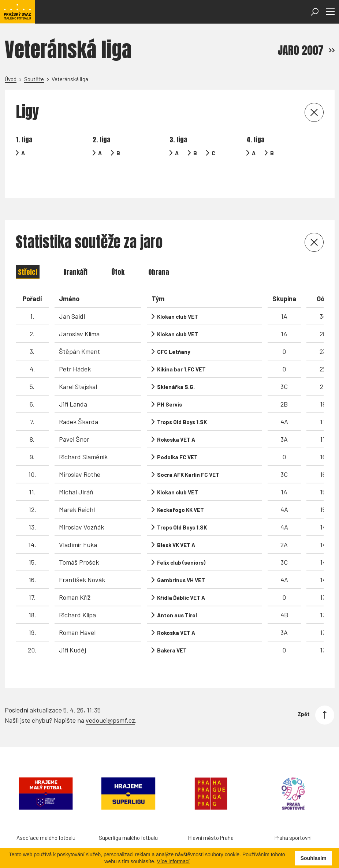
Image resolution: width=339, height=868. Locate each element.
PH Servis (169, 386)
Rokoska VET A (176, 421)
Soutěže (34, 79)
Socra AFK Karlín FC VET (188, 456)
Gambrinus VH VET (181, 562)
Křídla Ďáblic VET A (181, 579)
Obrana (159, 254)
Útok (118, 254)
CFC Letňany (174, 333)
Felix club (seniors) (181, 544)
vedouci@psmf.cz (110, 695)
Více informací (173, 861)
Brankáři (75, 254)
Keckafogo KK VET (180, 491)
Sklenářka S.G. (176, 368)
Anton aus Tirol (177, 597)
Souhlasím (314, 858)
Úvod (11, 79)
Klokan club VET (178, 298)
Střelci (28, 254)
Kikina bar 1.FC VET (181, 351)
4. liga (256, 140)
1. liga (24, 140)
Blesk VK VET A (176, 527)
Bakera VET (172, 632)
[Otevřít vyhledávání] (315, 12)
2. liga (102, 140)
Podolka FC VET (177, 439)
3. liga (178, 140)
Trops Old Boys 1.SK (182, 404)
